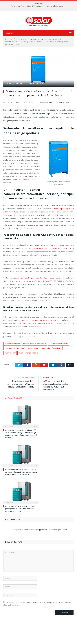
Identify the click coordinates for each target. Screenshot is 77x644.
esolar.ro (31, 336)
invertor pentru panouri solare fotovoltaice (49, 248)
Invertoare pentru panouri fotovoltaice (57, 103)
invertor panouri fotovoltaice (35, 344)
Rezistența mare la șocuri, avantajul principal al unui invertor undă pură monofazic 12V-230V (20, 509)
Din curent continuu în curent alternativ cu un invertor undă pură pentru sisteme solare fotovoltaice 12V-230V (22, 472)
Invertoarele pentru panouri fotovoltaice (35, 320)
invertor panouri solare (59, 344)
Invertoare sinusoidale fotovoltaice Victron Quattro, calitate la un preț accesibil (20, 384)
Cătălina (13, 103)
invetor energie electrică (28, 353)
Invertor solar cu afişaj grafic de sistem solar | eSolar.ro (44, 530)
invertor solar (10, 353)
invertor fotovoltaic (12, 344)
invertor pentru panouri (14, 348)
